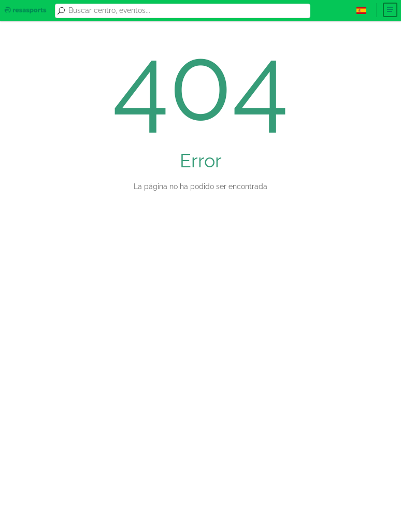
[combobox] (188, 11)
